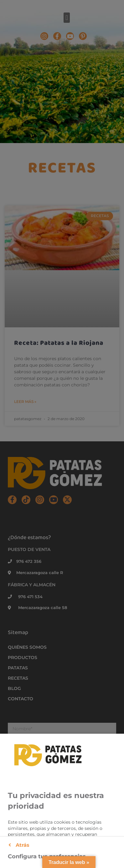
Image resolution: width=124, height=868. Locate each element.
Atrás (19, 845)
